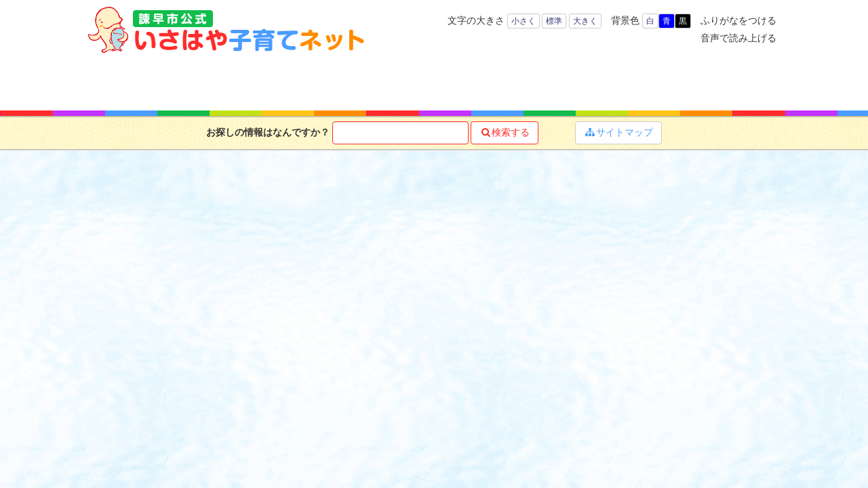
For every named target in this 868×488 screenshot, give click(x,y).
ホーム (125, 81)
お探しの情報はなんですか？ (268, 132)
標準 (554, 21)
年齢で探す (202, 81)
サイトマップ (618, 132)
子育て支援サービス (385, 81)
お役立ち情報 (476, 81)
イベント (646, 81)
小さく (524, 21)
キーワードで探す (289, 81)
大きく (585, 21)
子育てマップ (561, 81)
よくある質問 (734, 81)
